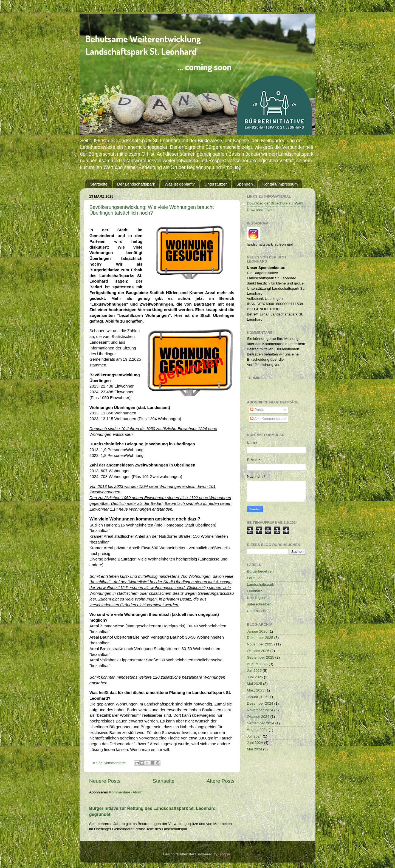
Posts (257, 410)
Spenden (245, 184)
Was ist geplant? (180, 184)
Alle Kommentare (266, 419)
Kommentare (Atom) (126, 792)
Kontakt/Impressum (280, 184)
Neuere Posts (105, 781)
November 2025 (260, 644)
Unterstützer (216, 184)
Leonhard (255, 591)
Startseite (99, 184)
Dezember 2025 (260, 638)
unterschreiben (259, 604)
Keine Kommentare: (110, 763)
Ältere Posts (221, 781)
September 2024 (261, 723)
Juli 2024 (254, 736)
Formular (254, 578)
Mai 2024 (255, 749)
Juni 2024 (255, 743)
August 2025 (257, 664)
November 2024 (260, 710)
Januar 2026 (257, 631)
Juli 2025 (254, 671)
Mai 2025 (255, 684)
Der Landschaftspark (136, 184)
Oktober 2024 (258, 717)
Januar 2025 (257, 697)
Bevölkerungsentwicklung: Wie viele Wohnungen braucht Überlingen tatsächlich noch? (152, 210)
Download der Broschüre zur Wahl (275, 203)
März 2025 (256, 690)
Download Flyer (260, 210)
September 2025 (261, 657)
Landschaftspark (260, 584)
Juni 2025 (255, 677)
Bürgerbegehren (260, 571)
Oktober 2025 (258, 651)
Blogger (225, 854)
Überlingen (256, 598)
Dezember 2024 (260, 703)
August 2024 (257, 730)
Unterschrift (256, 611)
